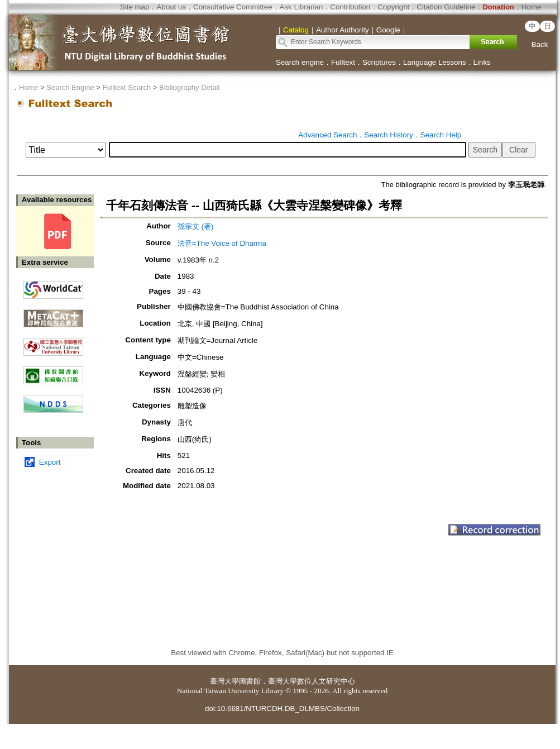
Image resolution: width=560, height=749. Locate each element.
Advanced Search (327, 135)
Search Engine (70, 87)
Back (540, 44)
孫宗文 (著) (196, 226)
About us (171, 7)
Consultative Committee (233, 7)
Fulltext (343, 62)
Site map (135, 7)
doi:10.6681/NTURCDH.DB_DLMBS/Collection (282, 709)
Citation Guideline (446, 7)
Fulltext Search (126, 87)
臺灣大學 (224, 681)
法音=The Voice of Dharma (222, 243)
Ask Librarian (301, 7)
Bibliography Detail (189, 87)
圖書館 (250, 681)
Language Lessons (435, 62)
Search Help (441, 135)
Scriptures (379, 62)
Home (532, 7)
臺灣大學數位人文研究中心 (312, 681)
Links (482, 62)
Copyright (393, 7)
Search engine (300, 62)
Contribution (350, 7)
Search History (388, 135)
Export (50, 462)
